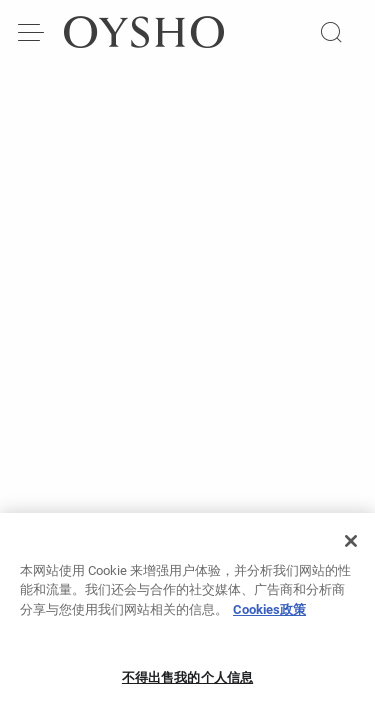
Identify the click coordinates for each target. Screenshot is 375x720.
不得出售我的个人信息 (187, 684)
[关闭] (351, 548)
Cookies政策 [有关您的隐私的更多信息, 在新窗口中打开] (269, 616)
